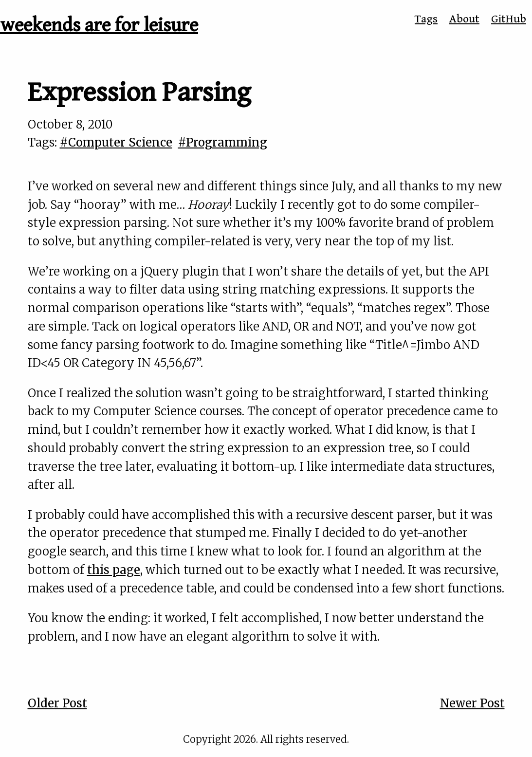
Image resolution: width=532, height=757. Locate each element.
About (464, 19)
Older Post (57, 703)
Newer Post (472, 703)
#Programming (223, 142)
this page (114, 570)
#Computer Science (116, 142)
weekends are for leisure (99, 25)
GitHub (509, 19)
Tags (426, 19)
